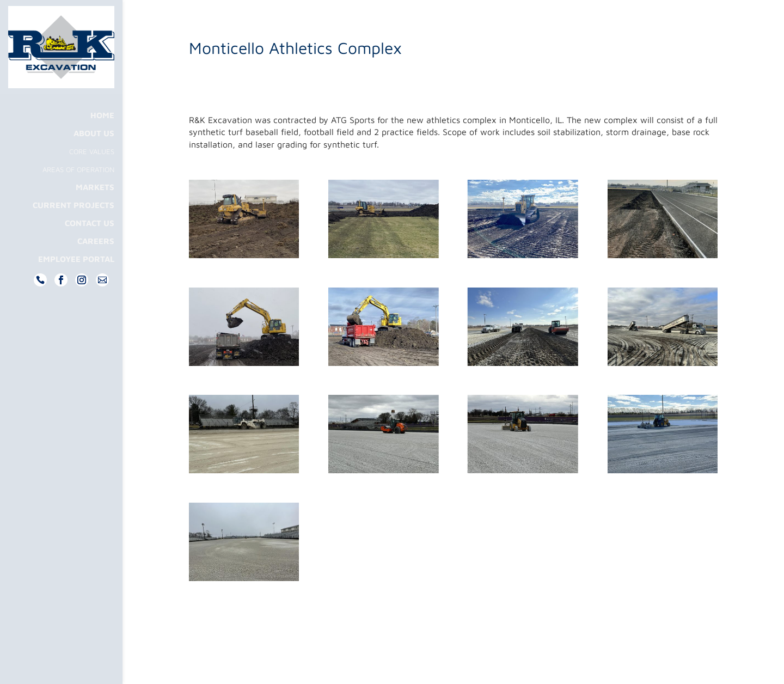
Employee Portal (76, 281)
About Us (94, 155)
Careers (96, 263)
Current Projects (73, 227)
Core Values (92, 173)
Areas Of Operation (78, 191)
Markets (95, 209)
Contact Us (90, 245)
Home (102, 137)
